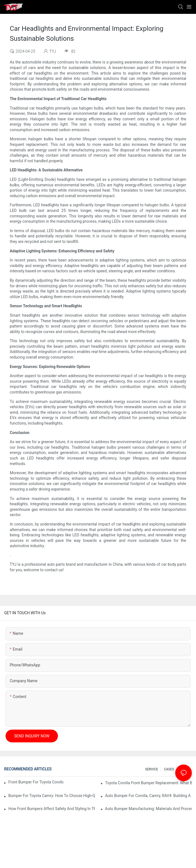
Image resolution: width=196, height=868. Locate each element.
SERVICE (152, 769)
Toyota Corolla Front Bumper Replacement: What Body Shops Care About (148, 783)
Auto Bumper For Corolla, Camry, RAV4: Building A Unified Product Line (148, 796)
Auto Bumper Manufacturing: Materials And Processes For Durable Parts (148, 809)
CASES (169, 769)
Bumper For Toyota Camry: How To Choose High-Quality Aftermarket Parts (52, 796)
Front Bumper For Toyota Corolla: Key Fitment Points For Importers (36, 782)
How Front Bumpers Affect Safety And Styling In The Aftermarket (52, 809)
